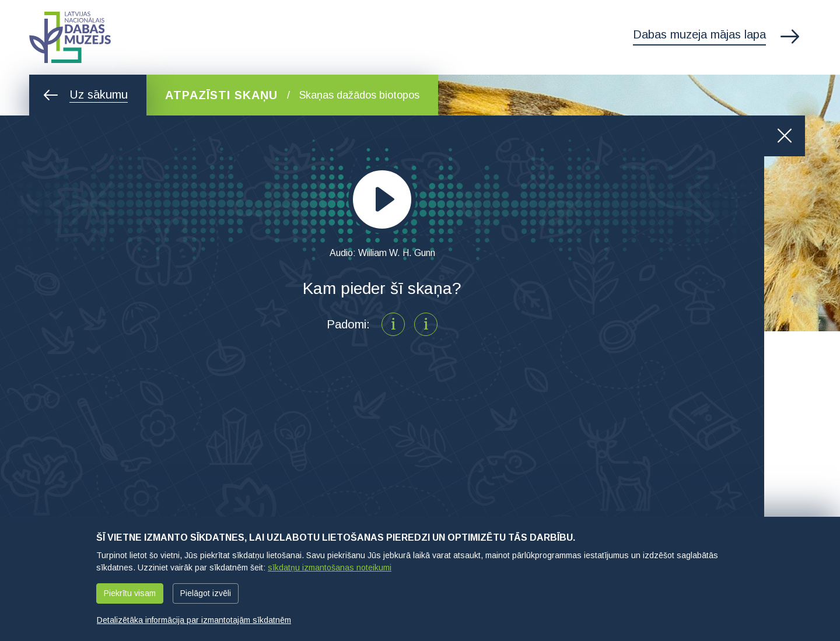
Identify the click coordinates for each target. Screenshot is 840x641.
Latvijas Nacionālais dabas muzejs (70, 37)
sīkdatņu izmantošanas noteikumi (330, 568)
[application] (382, 199)
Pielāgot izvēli (206, 593)
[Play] (382, 199)
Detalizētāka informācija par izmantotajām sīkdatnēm (194, 620)
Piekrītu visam (130, 593)
